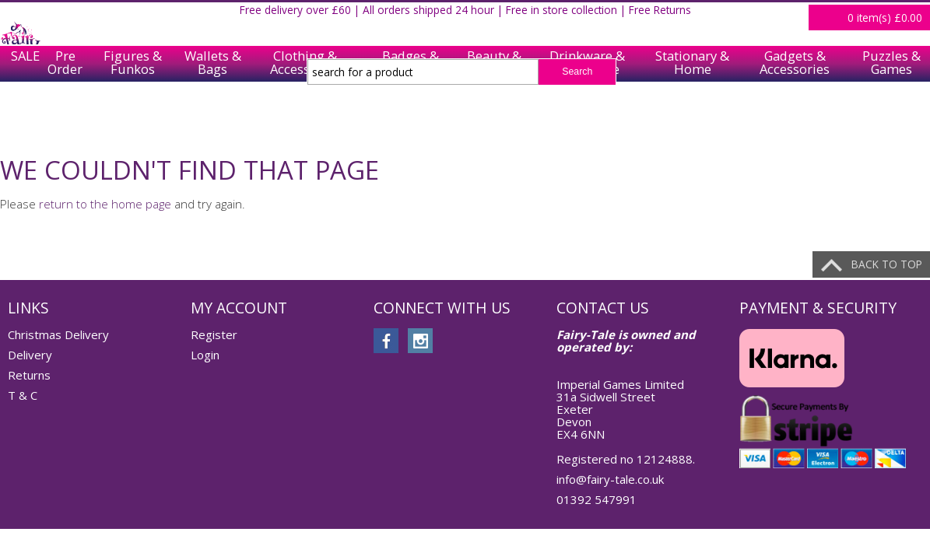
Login (911, 18)
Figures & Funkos (133, 118)
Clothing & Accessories (305, 118)
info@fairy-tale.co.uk (610, 479)
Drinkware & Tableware (587, 118)
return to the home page (105, 204)
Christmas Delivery (58, 334)
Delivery (30, 355)
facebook (386, 341)
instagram (420, 341)
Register (859, 18)
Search (577, 72)
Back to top (887, 264)
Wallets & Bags (213, 118)
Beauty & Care (494, 118)
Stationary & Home (692, 118)
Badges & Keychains (411, 118)
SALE (21, 118)
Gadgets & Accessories (795, 118)
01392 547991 (597, 499)
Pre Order (65, 118)
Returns (29, 375)
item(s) (885, 73)
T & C (23, 395)
